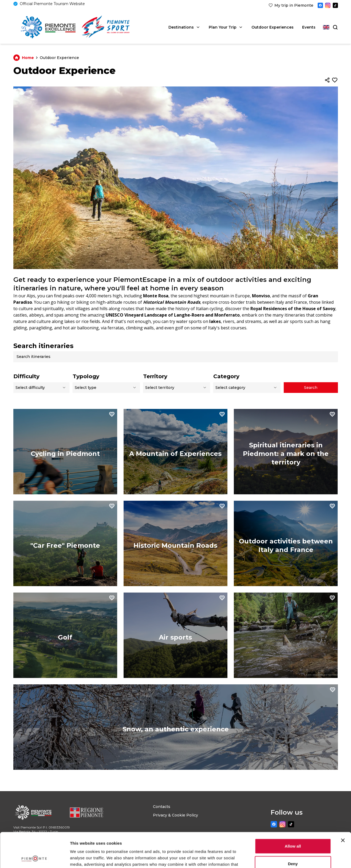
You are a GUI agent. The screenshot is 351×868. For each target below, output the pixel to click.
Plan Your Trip (226, 27)
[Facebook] (320, 5)
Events (309, 27)
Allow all (293, 811)
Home (27, 58)
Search (311, 388)
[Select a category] (247, 388)
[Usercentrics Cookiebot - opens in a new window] (35, 858)
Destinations (184, 27)
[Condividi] (327, 80)
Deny (293, 829)
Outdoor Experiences (273, 27)
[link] (291, 5)
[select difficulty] (42, 388)
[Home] (48, 27)
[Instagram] (328, 5)
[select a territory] (177, 388)
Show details (280, 857)
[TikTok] (335, 5)
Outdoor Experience (59, 58)
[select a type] (106, 388)
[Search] (335, 27)
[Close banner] (343, 806)
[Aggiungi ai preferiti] (335, 80)
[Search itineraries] (177, 357)
